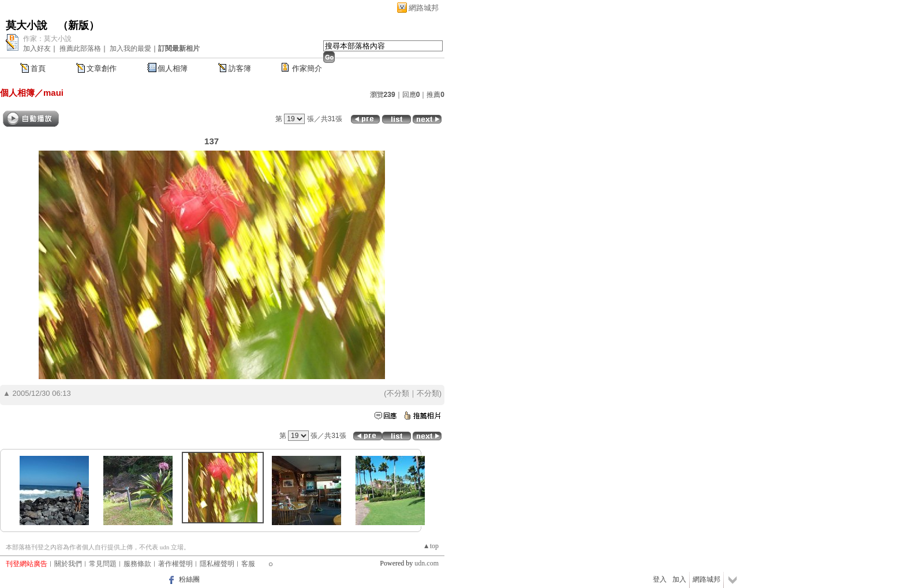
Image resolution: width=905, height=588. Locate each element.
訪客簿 (240, 68)
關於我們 (68, 564)
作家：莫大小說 (47, 39)
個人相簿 (173, 68)
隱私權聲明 (217, 564)
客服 (248, 564)
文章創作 (102, 68)
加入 (679, 579)
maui (53, 93)
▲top (431, 546)
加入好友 (37, 48)
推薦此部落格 (80, 48)
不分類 (398, 393)
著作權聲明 (175, 564)
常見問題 (103, 564)
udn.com (427, 563)
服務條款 (137, 564)
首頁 (38, 68)
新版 (78, 25)
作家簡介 (307, 68)
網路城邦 (424, 8)
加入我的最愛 (130, 48)
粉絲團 (189, 579)
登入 (660, 579)
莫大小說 (27, 25)
